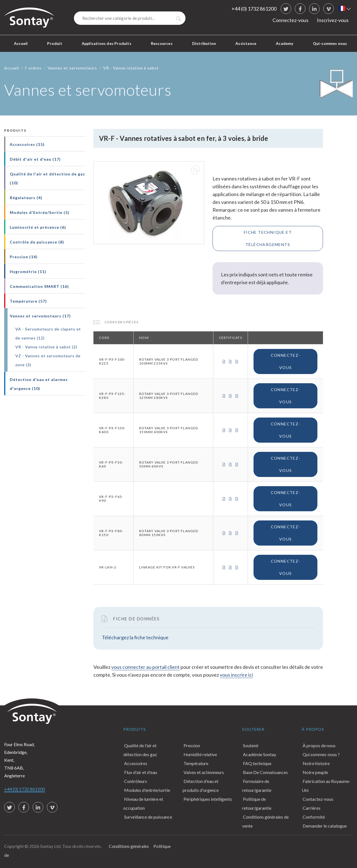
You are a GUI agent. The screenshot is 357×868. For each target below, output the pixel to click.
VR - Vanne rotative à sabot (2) (46, 347)
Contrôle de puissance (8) (37, 242)
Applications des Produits (107, 43)
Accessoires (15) (27, 144)
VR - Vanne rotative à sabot (131, 68)
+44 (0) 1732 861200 (254, 9)
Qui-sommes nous (330, 43)
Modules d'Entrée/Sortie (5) (40, 212)
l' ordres (33, 68)
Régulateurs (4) (26, 198)
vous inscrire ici (236, 675)
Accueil (21, 43)
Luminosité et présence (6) (38, 227)
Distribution (204, 43)
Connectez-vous (290, 20)
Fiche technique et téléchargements (268, 238)
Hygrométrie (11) (28, 272)
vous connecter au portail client (145, 667)
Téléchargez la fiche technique (135, 637)
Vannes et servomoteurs (72, 68)
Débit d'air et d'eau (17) (35, 159)
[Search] (130, 18)
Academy (284, 43)
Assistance (246, 43)
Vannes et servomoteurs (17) (40, 316)
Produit (55, 43)
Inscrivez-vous (333, 20)
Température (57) (28, 301)
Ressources (162, 43)
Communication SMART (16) (39, 286)
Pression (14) (24, 257)
